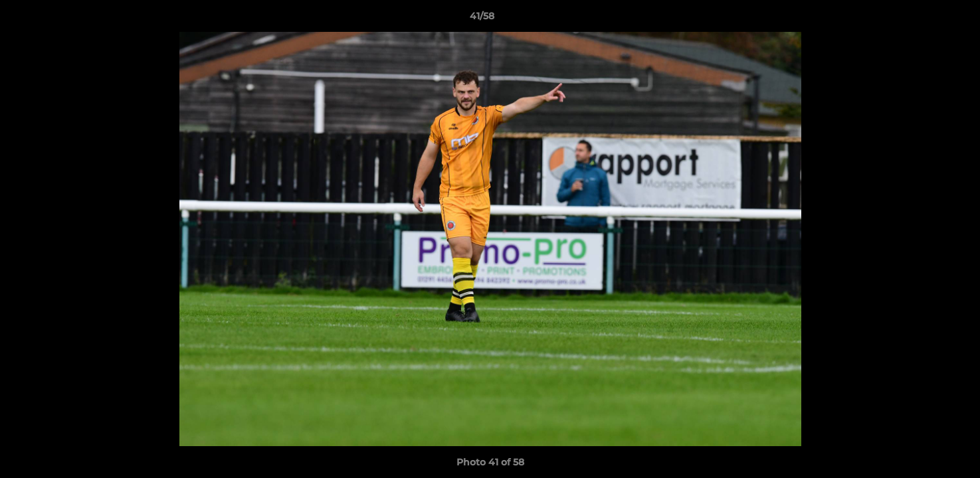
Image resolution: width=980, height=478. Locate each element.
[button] (924, 19)
